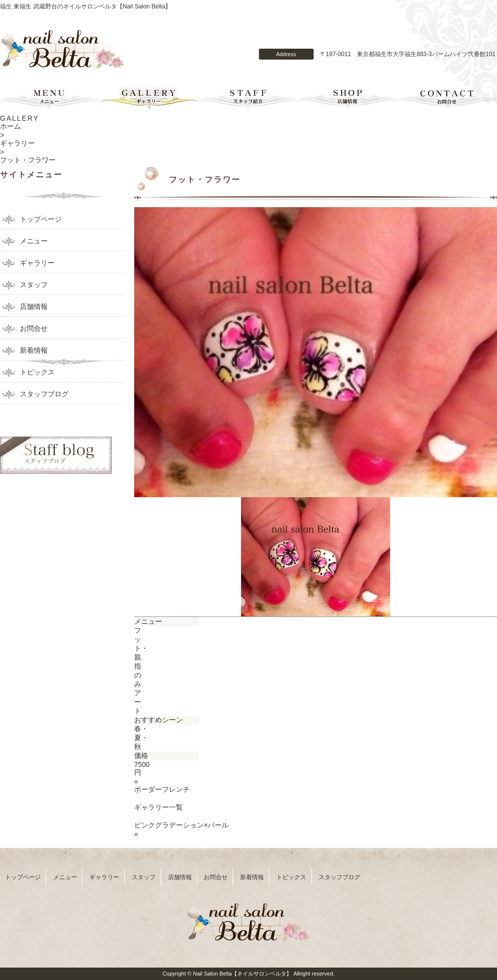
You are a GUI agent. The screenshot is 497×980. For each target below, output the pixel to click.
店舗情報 (348, 97)
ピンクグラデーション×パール (181, 825)
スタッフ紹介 (248, 97)
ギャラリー (149, 97)
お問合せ (447, 97)
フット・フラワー (28, 160)
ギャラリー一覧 (159, 807)
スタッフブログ (44, 394)
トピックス (37, 372)
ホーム (10, 126)
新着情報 (34, 350)
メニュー (50, 97)
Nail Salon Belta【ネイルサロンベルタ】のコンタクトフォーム (317, 36)
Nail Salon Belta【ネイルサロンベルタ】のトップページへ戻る (63, 51)
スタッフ (34, 285)
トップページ (41, 219)
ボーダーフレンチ (162, 789)
